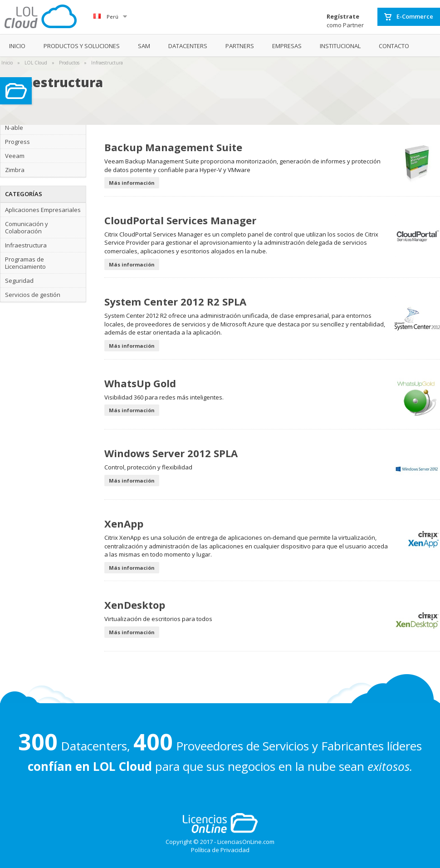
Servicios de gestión (33, 295)
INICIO (17, 46)
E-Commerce (409, 17)
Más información (132, 183)
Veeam (15, 156)
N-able (14, 128)
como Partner (345, 21)
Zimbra (15, 170)
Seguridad (19, 281)
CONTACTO (394, 46)
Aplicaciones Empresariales (43, 210)
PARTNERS (240, 46)
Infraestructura (107, 63)
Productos (69, 63)
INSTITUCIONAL (340, 46)
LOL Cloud (36, 63)
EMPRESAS (287, 46)
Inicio (7, 63)
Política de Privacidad (220, 850)
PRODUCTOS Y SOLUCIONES (82, 46)
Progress (17, 142)
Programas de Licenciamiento (25, 263)
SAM (144, 46)
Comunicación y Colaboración (27, 227)
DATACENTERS (188, 46)
